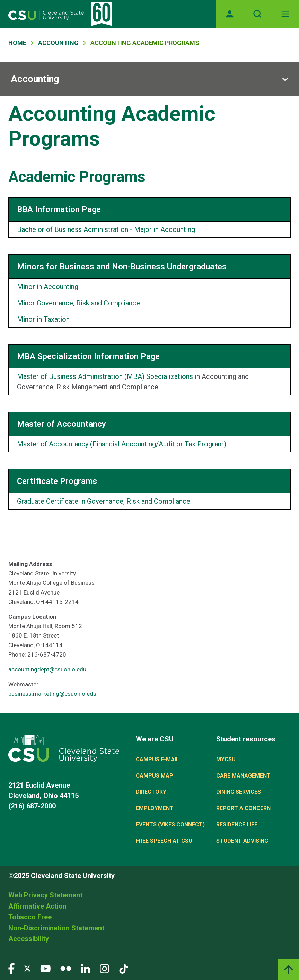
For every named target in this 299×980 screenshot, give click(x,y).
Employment (155, 808)
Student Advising (242, 841)
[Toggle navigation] (285, 14)
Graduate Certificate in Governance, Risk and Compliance (104, 501)
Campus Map (155, 776)
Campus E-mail (157, 759)
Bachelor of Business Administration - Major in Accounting (106, 229)
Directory (151, 792)
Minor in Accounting (48, 287)
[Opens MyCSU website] (230, 14)
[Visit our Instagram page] (105, 968)
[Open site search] (257, 14)
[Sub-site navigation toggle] (149, 79)
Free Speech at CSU (164, 841)
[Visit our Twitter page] (27, 968)
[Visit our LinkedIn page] (85, 968)
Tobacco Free (30, 917)
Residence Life (237, 825)
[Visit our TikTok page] (124, 968)
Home (17, 43)
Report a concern (243, 808)
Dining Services (239, 792)
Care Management (243, 776)
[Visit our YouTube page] (45, 968)
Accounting (58, 43)
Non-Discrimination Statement (56, 928)
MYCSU (226, 759)
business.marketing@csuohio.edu (52, 694)
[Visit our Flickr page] (66, 968)
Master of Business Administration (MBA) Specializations (105, 376)
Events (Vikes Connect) (170, 825)
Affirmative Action (37, 906)
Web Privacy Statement (45, 895)
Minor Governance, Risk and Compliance (78, 303)
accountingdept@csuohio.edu (47, 669)
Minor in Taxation (43, 319)
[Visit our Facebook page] (11, 968)
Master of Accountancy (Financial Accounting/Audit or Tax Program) (122, 444)
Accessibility (29, 939)
